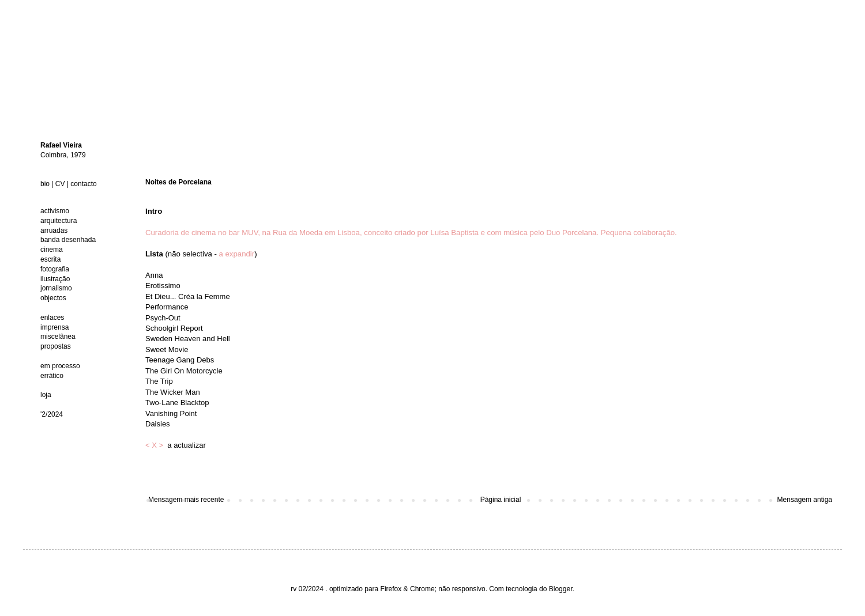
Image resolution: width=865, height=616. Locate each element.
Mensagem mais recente (186, 500)
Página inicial (501, 500)
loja (46, 395)
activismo (55, 211)
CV (60, 184)
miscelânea (58, 337)
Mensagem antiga (805, 500)
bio (45, 184)
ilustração (55, 279)
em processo (60, 366)
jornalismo (56, 288)
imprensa (54, 327)
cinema (52, 250)
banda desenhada (68, 240)
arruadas (54, 230)
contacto (83, 184)
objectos (53, 298)
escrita (50, 259)
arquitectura (59, 221)
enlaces (52, 318)
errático (52, 376)
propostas (56, 346)
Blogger (561, 589)
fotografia (55, 269)
